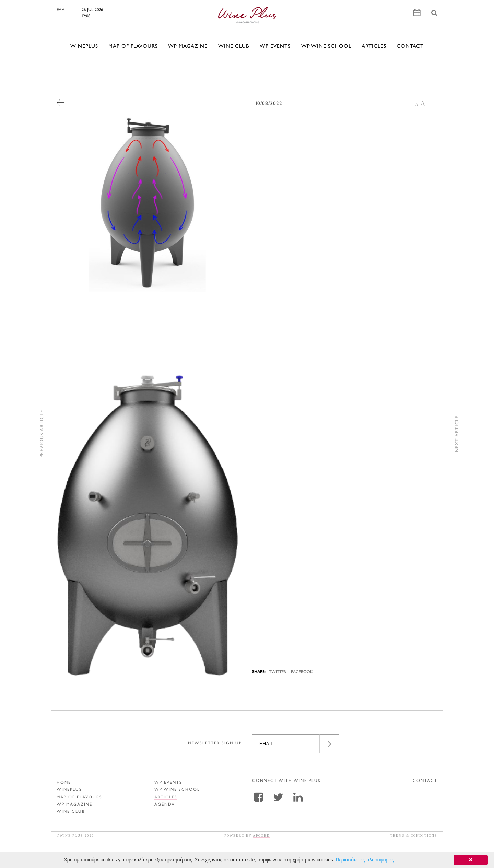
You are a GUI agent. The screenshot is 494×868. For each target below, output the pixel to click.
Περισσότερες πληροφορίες (365, 860)
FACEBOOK (302, 672)
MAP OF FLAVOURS (133, 46)
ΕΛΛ (76, 10)
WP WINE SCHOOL (326, 46)
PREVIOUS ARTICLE (42, 434)
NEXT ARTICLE (457, 434)
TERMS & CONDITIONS (414, 836)
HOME (64, 783)
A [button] (417, 104)
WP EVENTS (275, 46)
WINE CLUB (234, 46)
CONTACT (410, 46)
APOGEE (261, 836)
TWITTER (278, 672)
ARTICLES (374, 46)
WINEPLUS (84, 46)
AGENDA (165, 805)
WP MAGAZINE (188, 46)
